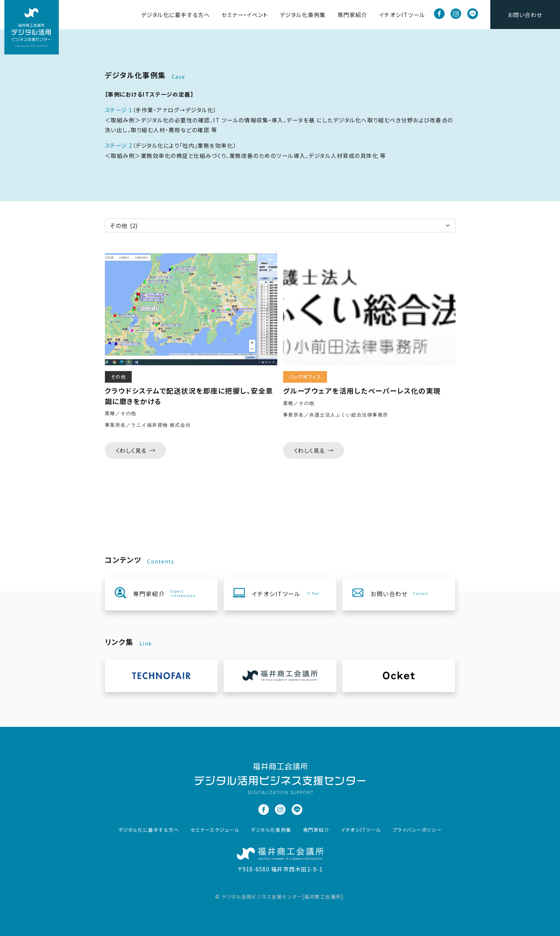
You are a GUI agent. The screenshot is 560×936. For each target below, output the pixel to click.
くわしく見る (135, 450)
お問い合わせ (525, 14)
